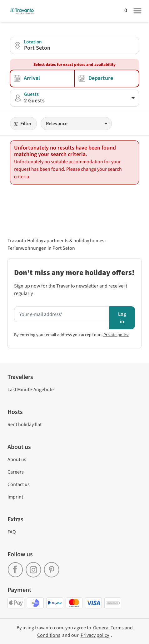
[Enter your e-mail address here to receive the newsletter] (62, 314)
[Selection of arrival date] (42, 79)
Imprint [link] (15, 497)
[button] (74, 45)
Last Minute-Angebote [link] (31, 390)
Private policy (116, 335)
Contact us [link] (19, 484)
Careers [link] (16, 472)
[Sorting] (76, 124)
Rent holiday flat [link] (25, 425)
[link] (17, 568)
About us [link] (17, 460)
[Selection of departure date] (107, 79)
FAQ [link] (12, 532)
